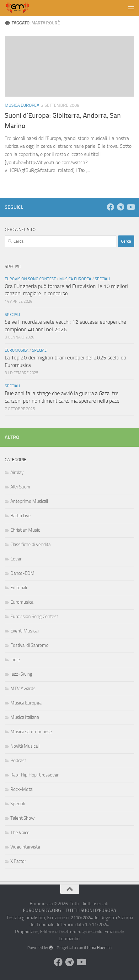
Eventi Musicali (25, 631)
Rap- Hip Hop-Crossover (35, 775)
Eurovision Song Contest (30, 279)
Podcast (18, 761)
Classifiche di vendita (30, 544)
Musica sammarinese (31, 732)
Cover (16, 559)
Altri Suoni (20, 487)
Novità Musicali (25, 746)
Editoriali (19, 588)
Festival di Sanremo (29, 645)
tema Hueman (99, 948)
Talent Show (22, 818)
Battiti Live (21, 516)
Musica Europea (22, 105)
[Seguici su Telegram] (120, 207)
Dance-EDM (22, 573)
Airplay (17, 472)
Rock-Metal (22, 789)
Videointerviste (25, 847)
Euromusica (17, 350)
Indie (15, 660)
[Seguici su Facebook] (110, 207)
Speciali (102, 279)
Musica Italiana (25, 717)
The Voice (20, 833)
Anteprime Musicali (29, 501)
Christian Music (25, 530)
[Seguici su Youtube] (131, 207)
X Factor (18, 861)
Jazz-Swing (21, 674)
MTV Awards (23, 689)
